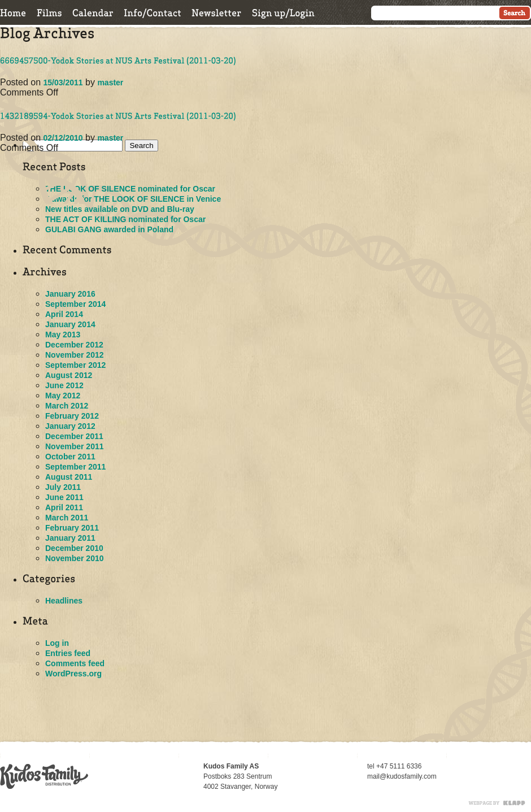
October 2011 (70, 457)
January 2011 (70, 538)
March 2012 (67, 406)
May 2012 (63, 396)
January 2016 (70, 294)
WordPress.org (73, 674)
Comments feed (75, 663)
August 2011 (69, 477)
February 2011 (72, 528)
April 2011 (64, 507)
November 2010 (75, 558)
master (110, 82)
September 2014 (75, 304)
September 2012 (75, 365)
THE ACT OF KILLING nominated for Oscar (125, 219)
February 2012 (72, 416)
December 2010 (74, 548)
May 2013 (63, 335)
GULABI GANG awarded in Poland (109, 229)
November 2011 (75, 446)
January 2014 (70, 324)
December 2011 (74, 436)
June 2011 (64, 497)
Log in (57, 643)
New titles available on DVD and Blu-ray (120, 209)
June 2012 (64, 385)
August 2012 (69, 375)
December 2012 (74, 345)
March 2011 (67, 518)
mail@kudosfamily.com (402, 776)
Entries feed (68, 653)
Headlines (64, 601)
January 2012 (70, 426)
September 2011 (75, 467)
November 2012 (75, 355)
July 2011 (63, 487)
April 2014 (64, 314)
